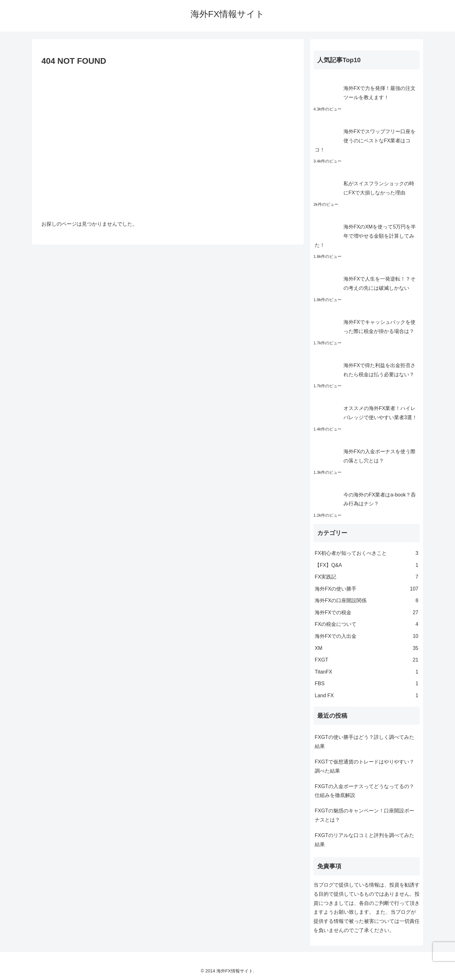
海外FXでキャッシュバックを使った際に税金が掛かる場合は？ (379, 327)
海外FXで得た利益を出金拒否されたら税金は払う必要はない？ (379, 370)
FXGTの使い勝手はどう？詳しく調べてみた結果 (364, 742)
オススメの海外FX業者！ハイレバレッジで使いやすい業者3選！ (380, 413)
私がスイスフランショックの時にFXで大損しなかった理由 (379, 188)
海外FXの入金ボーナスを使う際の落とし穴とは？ (379, 456)
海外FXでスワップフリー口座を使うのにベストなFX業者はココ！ (365, 141)
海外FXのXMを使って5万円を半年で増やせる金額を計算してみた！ (365, 236)
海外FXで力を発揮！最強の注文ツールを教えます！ (379, 93)
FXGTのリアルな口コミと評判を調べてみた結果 (364, 840)
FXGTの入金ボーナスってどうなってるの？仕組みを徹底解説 (364, 791)
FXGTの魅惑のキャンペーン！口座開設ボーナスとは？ (364, 815)
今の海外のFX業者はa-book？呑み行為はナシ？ (380, 499)
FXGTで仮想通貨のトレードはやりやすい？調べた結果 (364, 766)
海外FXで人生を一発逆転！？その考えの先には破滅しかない (379, 283)
